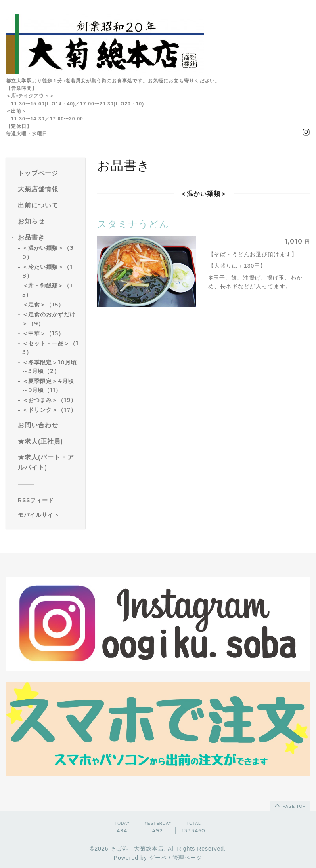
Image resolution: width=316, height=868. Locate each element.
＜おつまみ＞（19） (49, 400)
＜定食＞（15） (43, 305)
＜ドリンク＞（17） (49, 410)
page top (289, 805)
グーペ (158, 858)
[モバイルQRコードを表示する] (49, 515)
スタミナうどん (133, 224)
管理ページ (187, 858)
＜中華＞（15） (43, 333)
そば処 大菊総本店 (137, 849)
